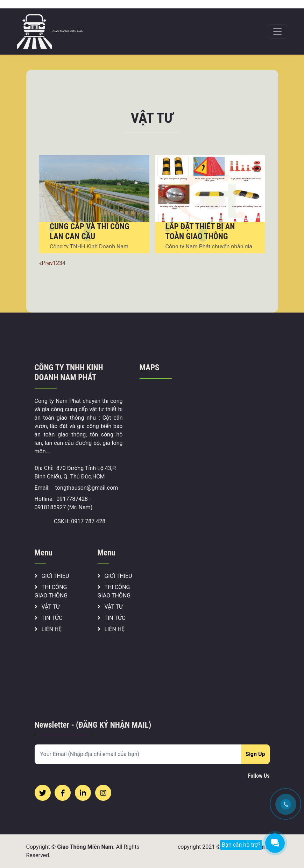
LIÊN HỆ (48, 629)
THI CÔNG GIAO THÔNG (51, 591)
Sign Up (255, 754)
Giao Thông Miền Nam (85, 847)
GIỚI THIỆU (52, 576)
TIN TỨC (49, 618)
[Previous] (41, 263)
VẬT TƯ (47, 607)
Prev (47, 263)
